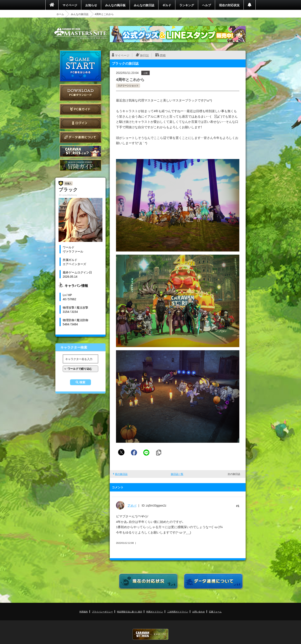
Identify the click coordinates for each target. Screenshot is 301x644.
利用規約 (84, 611)
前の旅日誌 (121, 474)
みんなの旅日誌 (144, 5)
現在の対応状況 (229, 5)
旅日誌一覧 (177, 474)
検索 (82, 382)
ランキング (187, 5)
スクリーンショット (128, 85)
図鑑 (163, 55)
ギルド (167, 5)
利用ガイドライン (155, 611)
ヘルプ (207, 5)
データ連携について (80, 137)
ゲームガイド (80, 165)
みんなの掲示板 (115, 5)
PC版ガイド (80, 109)
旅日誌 (144, 55)
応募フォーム (215, 611)
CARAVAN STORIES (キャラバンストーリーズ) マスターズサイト (80, 33)
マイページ (70, 5)
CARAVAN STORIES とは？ (80, 151)
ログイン (80, 123)
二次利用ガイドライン (178, 611)
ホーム (60, 14)
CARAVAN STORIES (150, 634)
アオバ (132, 505)
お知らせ (91, 5)
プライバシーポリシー (102, 611)
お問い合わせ (199, 611)
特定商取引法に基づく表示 (130, 611)
